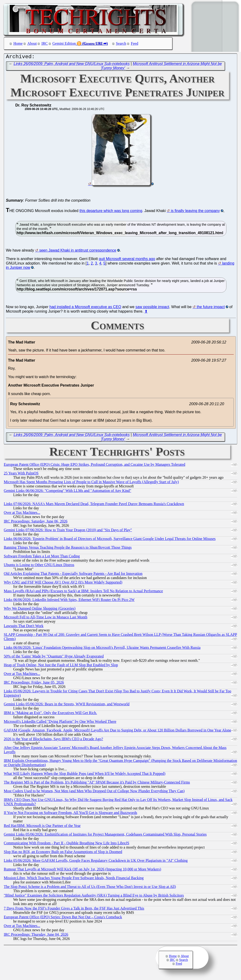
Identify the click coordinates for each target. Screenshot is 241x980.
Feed (135, 43)
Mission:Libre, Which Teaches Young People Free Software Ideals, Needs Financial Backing (74, 879)
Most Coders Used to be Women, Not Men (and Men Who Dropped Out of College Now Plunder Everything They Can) (94, 792)
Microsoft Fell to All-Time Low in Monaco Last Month (46, 618)
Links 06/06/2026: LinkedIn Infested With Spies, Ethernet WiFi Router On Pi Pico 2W (69, 601)
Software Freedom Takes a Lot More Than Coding (42, 557)
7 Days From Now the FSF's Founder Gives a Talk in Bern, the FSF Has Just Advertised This (74, 909)
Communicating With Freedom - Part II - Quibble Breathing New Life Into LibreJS (66, 844)
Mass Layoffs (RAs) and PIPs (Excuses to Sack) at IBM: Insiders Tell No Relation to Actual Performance (83, 592)
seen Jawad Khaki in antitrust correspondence (78, 251)
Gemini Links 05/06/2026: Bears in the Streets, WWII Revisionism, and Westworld (67, 705)
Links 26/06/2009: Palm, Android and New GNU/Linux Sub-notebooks (72, 65)
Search (121, 43)
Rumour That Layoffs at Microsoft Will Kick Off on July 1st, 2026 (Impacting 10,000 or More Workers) (82, 870)
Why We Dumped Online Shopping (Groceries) (40, 610)
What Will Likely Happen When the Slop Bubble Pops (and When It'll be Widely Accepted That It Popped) (85, 775)
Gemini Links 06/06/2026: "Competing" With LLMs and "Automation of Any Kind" (68, 492)
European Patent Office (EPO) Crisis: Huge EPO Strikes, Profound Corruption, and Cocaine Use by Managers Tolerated (94, 466)
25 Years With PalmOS (21, 474)
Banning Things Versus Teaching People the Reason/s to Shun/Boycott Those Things (68, 549)
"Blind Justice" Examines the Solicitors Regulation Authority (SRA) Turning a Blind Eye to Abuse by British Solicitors (94, 896)
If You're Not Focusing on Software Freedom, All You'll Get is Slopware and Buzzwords (70, 814)
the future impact (211, 308)
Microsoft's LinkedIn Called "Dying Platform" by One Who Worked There (60, 723)
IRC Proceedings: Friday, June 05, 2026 (34, 684)
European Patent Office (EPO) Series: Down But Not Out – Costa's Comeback (63, 918)
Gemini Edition (64, 43)
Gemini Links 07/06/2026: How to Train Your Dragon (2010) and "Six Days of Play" (68, 531)
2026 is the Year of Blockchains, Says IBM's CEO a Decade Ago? (53, 740)
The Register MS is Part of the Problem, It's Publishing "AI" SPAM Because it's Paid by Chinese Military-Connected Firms (97, 783)
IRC (45, 43)
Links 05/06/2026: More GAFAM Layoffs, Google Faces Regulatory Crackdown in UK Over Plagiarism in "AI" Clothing (96, 862)
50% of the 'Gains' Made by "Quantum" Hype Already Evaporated (54, 657)
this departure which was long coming (111, 212)
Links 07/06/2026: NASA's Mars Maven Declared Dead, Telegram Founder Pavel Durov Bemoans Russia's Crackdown (94, 505)
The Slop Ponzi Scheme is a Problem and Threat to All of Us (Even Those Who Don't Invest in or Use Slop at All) (90, 888)
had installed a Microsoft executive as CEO (85, 308)
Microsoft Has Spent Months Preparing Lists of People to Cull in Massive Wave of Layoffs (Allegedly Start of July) (91, 483)
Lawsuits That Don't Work (24, 627)
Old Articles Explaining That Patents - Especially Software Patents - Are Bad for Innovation (73, 575)
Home (18, 43)
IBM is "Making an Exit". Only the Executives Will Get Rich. (50, 714)
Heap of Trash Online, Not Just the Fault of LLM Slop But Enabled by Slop (61, 666)
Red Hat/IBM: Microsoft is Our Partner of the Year (42, 827)
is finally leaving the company (195, 212)
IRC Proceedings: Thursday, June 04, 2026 (36, 936)
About (32, 43)
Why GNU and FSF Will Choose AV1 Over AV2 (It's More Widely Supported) (63, 583)
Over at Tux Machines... (22, 514)
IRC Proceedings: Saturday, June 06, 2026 (36, 522)
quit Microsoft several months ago (127, 260)
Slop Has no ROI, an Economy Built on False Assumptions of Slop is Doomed (63, 853)
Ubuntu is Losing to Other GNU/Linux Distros (39, 566)
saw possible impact (152, 308)
